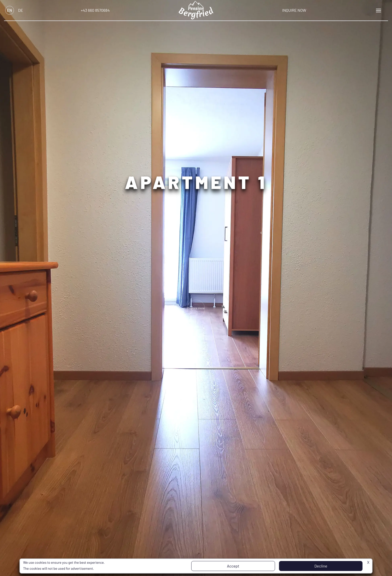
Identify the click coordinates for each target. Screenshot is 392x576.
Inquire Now (294, 10)
